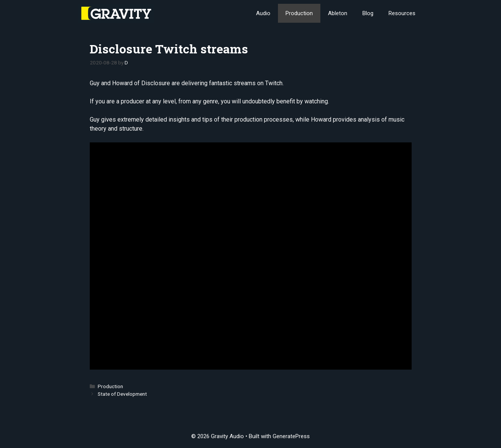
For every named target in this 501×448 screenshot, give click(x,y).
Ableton (338, 13)
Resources (402, 13)
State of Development (122, 394)
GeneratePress (291, 436)
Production (299, 13)
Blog (368, 13)
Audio (263, 13)
